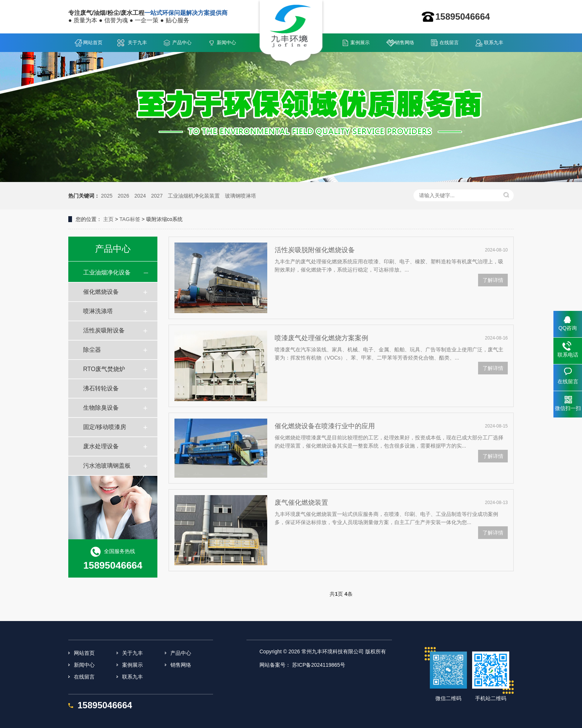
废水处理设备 (101, 446)
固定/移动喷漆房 (105, 427)
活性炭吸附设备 (104, 330)
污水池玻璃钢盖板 (107, 466)
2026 (123, 196)
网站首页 (93, 43)
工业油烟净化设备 (107, 272)
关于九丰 (137, 43)
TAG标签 (130, 219)
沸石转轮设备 (101, 388)
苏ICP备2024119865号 (319, 665)
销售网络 (405, 43)
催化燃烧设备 (101, 292)
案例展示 (360, 43)
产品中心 (182, 43)
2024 (140, 196)
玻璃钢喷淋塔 (241, 196)
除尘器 (92, 350)
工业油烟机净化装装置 (194, 196)
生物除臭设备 (101, 408)
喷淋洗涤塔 (98, 311)
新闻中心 (226, 43)
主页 (108, 219)
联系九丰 (494, 43)
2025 (107, 196)
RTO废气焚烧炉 (104, 369)
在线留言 (449, 43)
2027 (157, 196)
